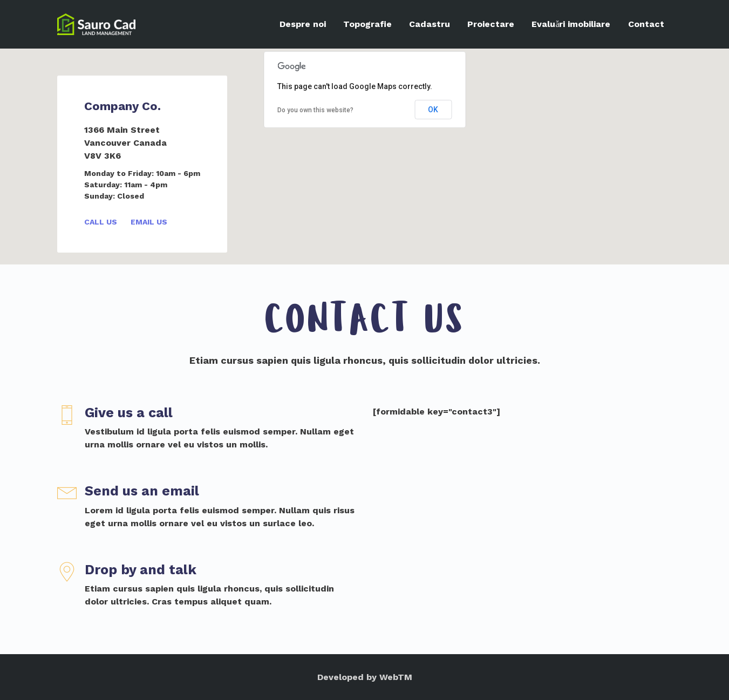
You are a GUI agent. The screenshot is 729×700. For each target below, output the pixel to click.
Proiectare (491, 24)
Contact (646, 24)
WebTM (396, 677)
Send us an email (142, 491)
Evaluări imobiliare (571, 24)
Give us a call (129, 413)
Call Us (101, 222)
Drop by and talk (141, 570)
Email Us (149, 222)
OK (433, 110)
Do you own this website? (315, 110)
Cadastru (430, 24)
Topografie (367, 24)
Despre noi (303, 24)
